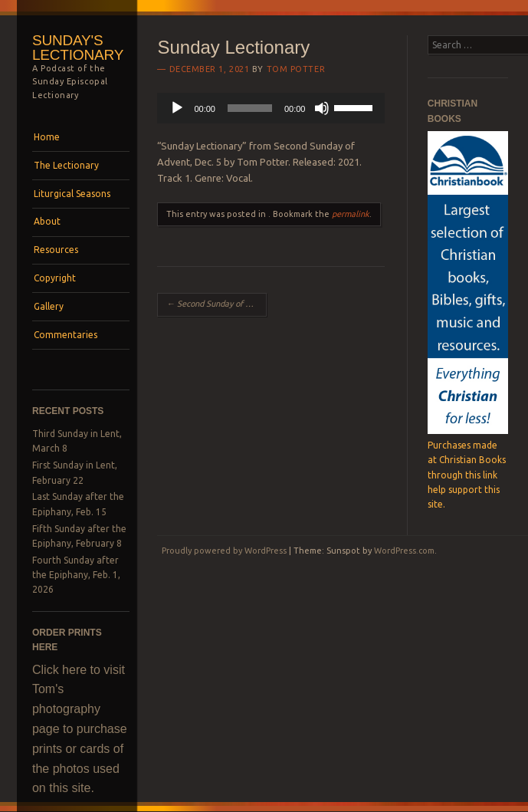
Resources (56, 250)
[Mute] (322, 108)
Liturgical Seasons (72, 194)
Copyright (55, 278)
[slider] (250, 108)
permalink (351, 214)
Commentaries (66, 335)
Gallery (49, 306)
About (47, 221)
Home (47, 137)
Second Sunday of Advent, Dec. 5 (216, 304)
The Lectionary (66, 165)
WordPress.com (404, 551)
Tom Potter (296, 69)
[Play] (177, 108)
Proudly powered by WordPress (224, 551)
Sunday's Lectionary (78, 48)
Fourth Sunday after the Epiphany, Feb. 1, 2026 (76, 575)
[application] (271, 108)
